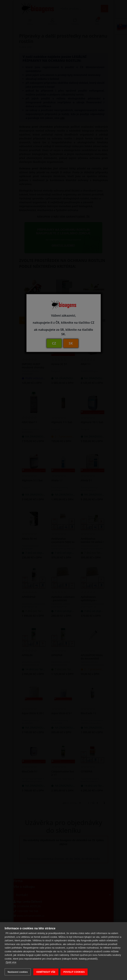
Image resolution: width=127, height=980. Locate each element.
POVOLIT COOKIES (75, 972)
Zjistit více (11, 963)
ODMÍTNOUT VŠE (46, 972)
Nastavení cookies (18, 972)
